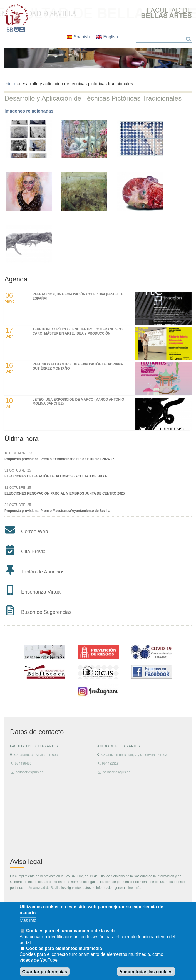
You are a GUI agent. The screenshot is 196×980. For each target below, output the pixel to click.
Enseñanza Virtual (41, 592)
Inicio (10, 84)
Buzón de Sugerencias (46, 612)
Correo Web (35, 532)
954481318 (110, 764)
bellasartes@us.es (29, 772)
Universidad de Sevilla (44, 888)
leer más (135, 888)
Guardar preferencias (45, 972)
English (107, 37)
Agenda (16, 279)
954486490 (23, 764)
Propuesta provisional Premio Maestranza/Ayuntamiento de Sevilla (57, 511)
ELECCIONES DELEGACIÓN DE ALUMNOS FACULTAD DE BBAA (56, 476)
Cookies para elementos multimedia (64, 948)
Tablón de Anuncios (43, 572)
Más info (28, 920)
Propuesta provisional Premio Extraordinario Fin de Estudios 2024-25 (59, 459)
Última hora (22, 439)
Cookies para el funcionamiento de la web (70, 931)
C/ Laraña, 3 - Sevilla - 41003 (36, 755)
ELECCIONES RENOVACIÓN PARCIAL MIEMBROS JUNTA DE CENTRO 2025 (65, 493)
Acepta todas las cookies (146, 972)
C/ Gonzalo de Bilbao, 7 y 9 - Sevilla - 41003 (134, 755)
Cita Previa (33, 552)
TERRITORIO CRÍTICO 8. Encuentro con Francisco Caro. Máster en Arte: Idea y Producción (78, 331)
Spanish (79, 37)
